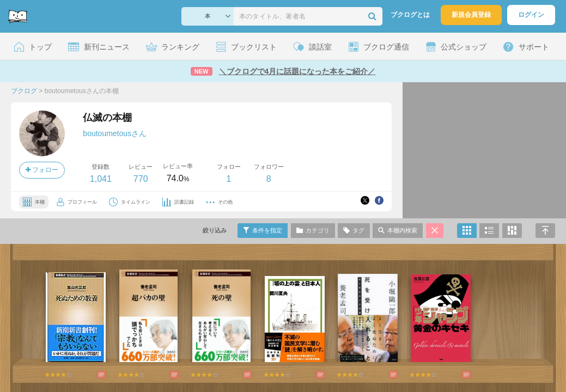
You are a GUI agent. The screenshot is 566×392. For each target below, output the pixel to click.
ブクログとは (410, 15)
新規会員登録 (471, 15)
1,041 (101, 179)
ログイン (531, 15)
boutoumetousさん (115, 133)
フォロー (42, 170)
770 (141, 179)
